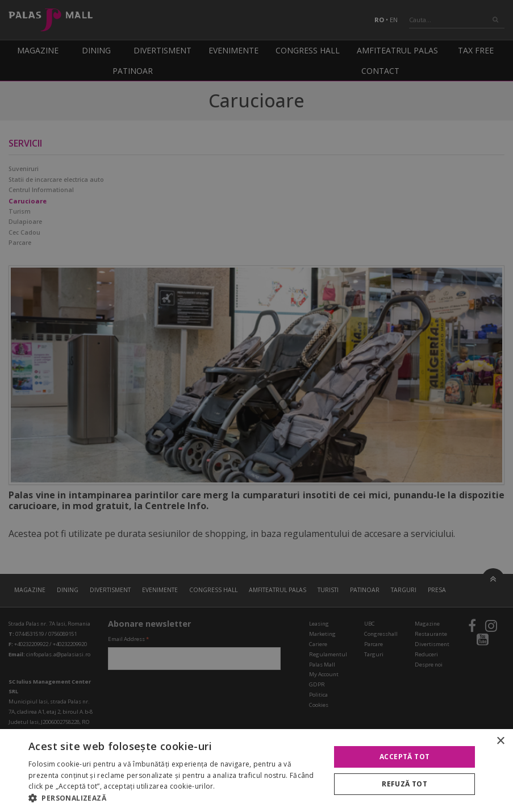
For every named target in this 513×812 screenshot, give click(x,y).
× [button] (500, 741)
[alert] (256, 406)
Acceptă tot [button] (404, 757)
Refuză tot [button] (404, 784)
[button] (175, 798)
